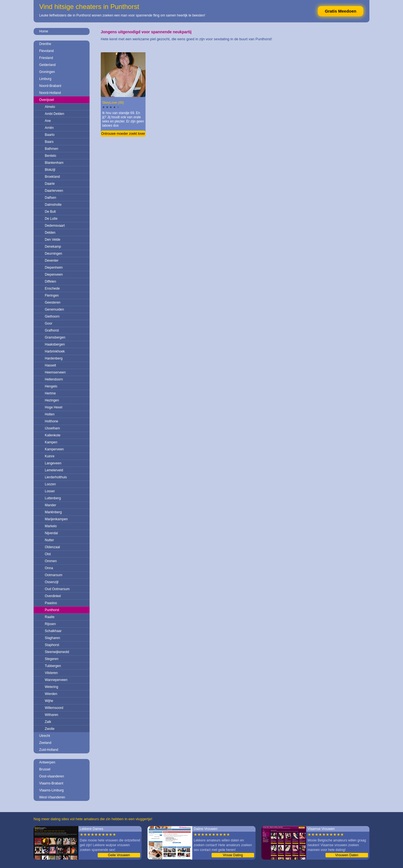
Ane (48, 121)
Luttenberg (53, 498)
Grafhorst (52, 330)
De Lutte (51, 219)
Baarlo (50, 135)
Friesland (46, 58)
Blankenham (54, 163)
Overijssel (47, 100)
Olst (48, 554)
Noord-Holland (50, 93)
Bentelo (51, 156)
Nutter (49, 540)
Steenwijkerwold (57, 652)
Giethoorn (52, 316)
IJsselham (52, 428)
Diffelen (50, 282)
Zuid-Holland (49, 750)
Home (44, 31)
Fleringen (52, 295)
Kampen (51, 442)
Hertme (50, 393)
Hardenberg (54, 358)
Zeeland (45, 743)
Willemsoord (54, 708)
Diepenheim (54, 268)
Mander (51, 505)
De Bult (50, 212)
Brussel (45, 769)
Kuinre (50, 456)
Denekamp (53, 247)
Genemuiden (54, 309)
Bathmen (51, 149)
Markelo (51, 526)
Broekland (52, 177)
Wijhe (49, 701)
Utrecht (45, 736)
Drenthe (45, 44)
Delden (50, 233)
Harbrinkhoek (55, 351)
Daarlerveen (54, 191)
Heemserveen (55, 372)
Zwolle (50, 729)
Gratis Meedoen (341, 11)
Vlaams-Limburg (51, 790)
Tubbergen (53, 666)
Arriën (49, 128)
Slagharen (52, 638)
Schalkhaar (53, 631)
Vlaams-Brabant (51, 783)
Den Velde (52, 240)
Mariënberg (53, 512)
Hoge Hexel (54, 407)
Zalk (48, 722)
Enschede (52, 288)
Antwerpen (47, 762)
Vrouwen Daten (347, 855)
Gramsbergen (55, 337)
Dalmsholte (53, 205)
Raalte (50, 617)
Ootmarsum (54, 575)
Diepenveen (54, 275)
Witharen (51, 715)
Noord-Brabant (50, 86)
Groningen (47, 72)
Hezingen (52, 400)
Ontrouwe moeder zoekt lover (123, 134)
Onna (49, 568)
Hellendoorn (54, 379)
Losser (50, 491)
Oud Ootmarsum (57, 589)
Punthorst (52, 610)
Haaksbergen (55, 344)
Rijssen (50, 624)
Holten (50, 414)
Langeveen (53, 463)
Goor (49, 323)
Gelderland (47, 65)
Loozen (50, 484)
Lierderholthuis (56, 477)
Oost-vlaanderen (52, 776)
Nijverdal (51, 533)
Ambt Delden (54, 114)
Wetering (51, 687)
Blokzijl (50, 170)
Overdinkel (53, 596)
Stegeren (52, 659)
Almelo (50, 107)
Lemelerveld (54, 470)
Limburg (45, 79)
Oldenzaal (52, 547)
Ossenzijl (52, 582)
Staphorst (52, 645)
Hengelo (51, 386)
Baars (49, 142)
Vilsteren (51, 673)
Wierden (51, 694)
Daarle (50, 184)
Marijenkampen (56, 519)
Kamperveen (54, 449)
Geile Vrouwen (119, 855)
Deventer (52, 261)
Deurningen (53, 254)
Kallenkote (53, 435)
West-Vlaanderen (52, 797)
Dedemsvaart (55, 226)
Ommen (51, 561)
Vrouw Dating (233, 855)
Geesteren (53, 302)
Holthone (51, 421)
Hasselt (50, 365)
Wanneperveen (56, 680)
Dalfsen (51, 198)
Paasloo (51, 603)
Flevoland (46, 51)
